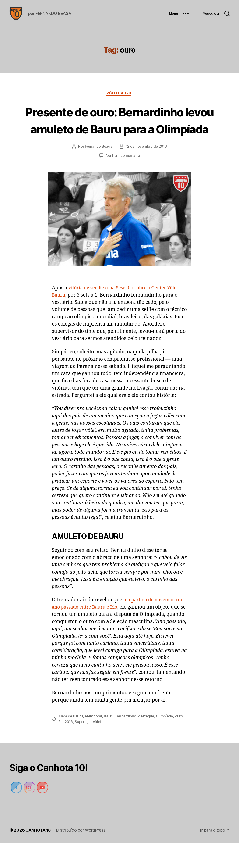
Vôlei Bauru (119, 101)
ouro (182, 741)
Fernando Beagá (98, 171)
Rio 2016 (66, 746)
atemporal (95, 741)
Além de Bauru (71, 741)
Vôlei (98, 746)
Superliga (83, 746)
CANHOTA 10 (39, 855)
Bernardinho (128, 741)
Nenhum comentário (123, 180)
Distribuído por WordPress (82, 855)
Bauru (110, 741)
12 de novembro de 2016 (147, 171)
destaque (148, 741)
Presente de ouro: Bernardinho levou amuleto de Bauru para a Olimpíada (120, 136)
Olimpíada (167, 741)
